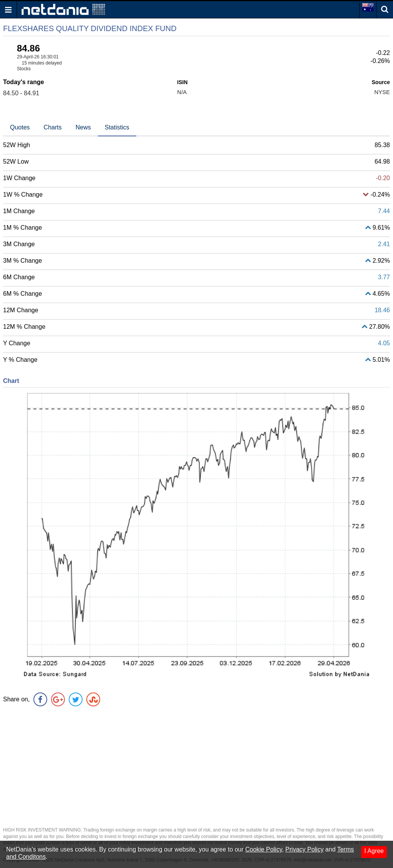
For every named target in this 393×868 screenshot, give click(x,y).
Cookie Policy (264, 849)
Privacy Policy (305, 849)
